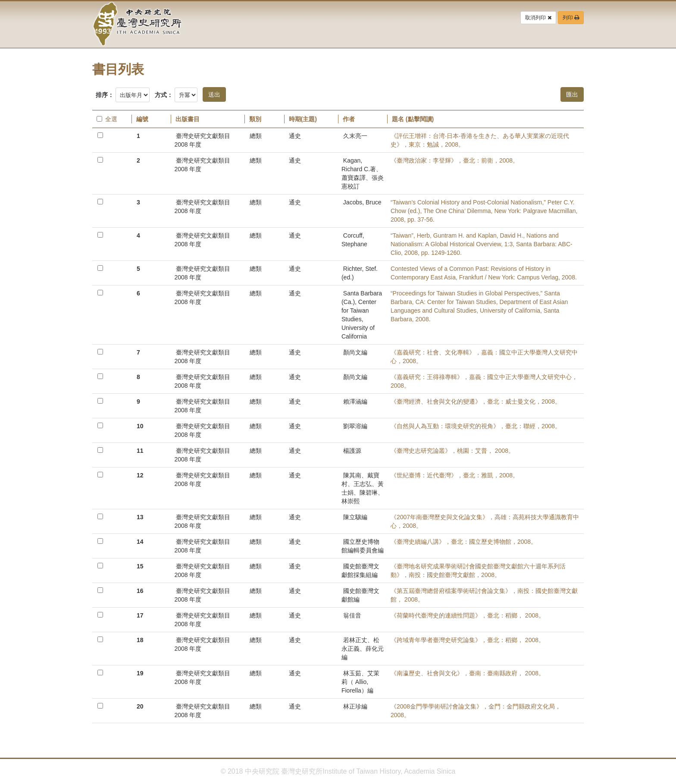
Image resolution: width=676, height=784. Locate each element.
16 (140, 591)
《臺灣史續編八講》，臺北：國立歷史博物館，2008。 (464, 542)
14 (140, 542)
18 (140, 640)
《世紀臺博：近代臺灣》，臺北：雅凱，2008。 (455, 475)
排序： (105, 95)
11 (140, 451)
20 (140, 706)
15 (140, 566)
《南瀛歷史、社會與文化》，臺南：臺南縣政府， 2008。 (468, 673)
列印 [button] (571, 18)
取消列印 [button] (538, 18)
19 (140, 673)
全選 (107, 119)
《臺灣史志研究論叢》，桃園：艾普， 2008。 (452, 451)
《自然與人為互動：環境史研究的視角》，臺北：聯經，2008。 (476, 426)
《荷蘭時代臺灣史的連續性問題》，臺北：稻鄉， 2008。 (468, 615)
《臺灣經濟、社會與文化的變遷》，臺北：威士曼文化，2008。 (476, 401)
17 (140, 615)
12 (140, 475)
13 (140, 517)
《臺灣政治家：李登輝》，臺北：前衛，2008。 (455, 160)
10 (140, 426)
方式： (164, 95)
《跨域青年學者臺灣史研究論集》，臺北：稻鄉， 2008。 (468, 640)
